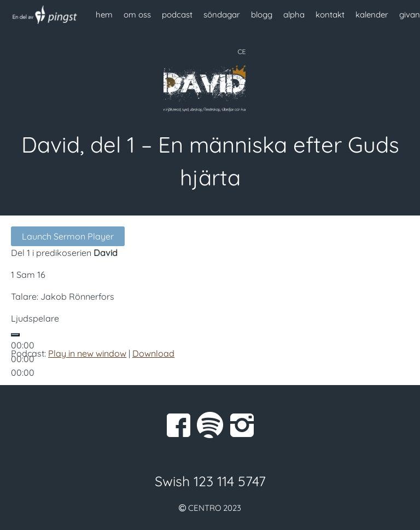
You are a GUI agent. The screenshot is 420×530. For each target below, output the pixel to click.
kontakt (330, 14)
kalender (372, 14)
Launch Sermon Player (68, 236)
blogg (262, 14)
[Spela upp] (15, 335)
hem (104, 14)
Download (153, 353)
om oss (137, 14)
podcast (177, 14)
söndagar (222, 14)
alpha (294, 14)
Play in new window (87, 353)
